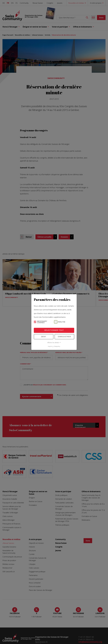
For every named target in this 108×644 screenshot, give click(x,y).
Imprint (50, 346)
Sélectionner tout (54, 330)
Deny (44, 337)
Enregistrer (64, 337)
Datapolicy (57, 346)
